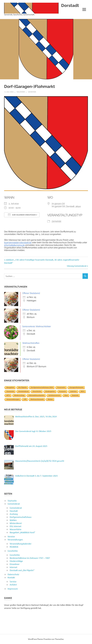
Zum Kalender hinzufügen (22, 215)
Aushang (14, 514)
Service (13, 581)
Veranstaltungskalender (21, 544)
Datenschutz (13, 574)
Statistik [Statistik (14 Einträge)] (75, 395)
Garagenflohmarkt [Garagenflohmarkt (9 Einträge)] (76, 387)
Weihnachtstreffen (31, 343)
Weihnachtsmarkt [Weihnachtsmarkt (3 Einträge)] (37, 399)
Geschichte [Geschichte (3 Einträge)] (37, 391)
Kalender (21, 92)
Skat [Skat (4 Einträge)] (66, 395)
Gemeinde (32, 92)
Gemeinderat (14, 504)
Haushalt (14, 511)
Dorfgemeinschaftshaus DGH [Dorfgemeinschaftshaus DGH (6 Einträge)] (42, 387)
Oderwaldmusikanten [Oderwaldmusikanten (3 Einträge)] (36, 395)
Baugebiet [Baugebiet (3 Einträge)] (10, 387)
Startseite (12, 501)
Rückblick (14, 547)
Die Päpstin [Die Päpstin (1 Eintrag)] (22, 387)
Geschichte (13, 551)
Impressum (13, 589)
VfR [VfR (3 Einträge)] (25, 399)
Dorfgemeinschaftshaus (21, 517)
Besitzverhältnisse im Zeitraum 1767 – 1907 (30, 558)
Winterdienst (16, 523)
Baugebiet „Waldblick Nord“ (22, 532)
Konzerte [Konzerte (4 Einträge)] (63, 391)
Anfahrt (13, 585)
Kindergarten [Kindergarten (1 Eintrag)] (50, 391)
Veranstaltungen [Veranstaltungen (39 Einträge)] (13, 399)
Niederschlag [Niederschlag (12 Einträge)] (19, 395)
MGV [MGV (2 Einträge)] (83, 391)
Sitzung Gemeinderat (77, 266)
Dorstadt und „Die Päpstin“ (22, 570)
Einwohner (15, 564)
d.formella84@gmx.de (14, 245)
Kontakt (11, 577)
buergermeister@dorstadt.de (18, 243)
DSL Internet (16, 526)
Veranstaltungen (15, 539)
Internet (13, 567)
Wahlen (13, 520)
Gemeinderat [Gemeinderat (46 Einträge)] (23, 391)
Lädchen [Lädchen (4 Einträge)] (73, 391)
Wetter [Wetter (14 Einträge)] (50, 399)
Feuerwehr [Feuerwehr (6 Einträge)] (61, 387)
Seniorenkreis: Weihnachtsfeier (37, 326)
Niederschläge (16, 561)
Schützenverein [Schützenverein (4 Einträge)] (54, 395)
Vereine (11, 536)
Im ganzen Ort (58, 204)
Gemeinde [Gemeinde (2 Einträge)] (10, 391)
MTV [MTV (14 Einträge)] (8, 395)
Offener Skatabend (31, 293)
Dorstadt (70, 5)
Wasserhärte (16, 529)
